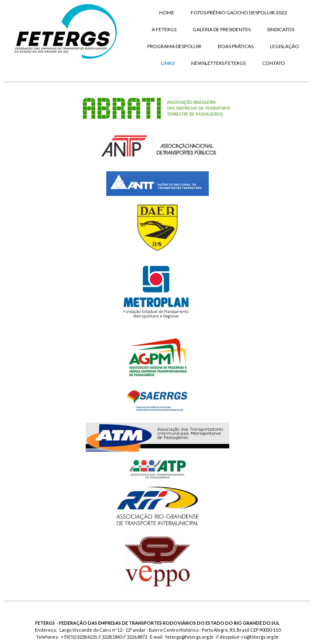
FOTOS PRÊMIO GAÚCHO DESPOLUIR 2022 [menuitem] (239, 13)
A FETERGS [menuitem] (164, 29)
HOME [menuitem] (167, 13)
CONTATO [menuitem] (274, 63)
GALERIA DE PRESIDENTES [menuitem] (222, 29)
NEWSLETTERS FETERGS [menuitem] (218, 63)
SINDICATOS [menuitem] (281, 29)
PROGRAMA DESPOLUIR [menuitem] (174, 46)
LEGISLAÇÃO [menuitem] (284, 46)
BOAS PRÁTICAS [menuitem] (236, 46)
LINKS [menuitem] (168, 63)
